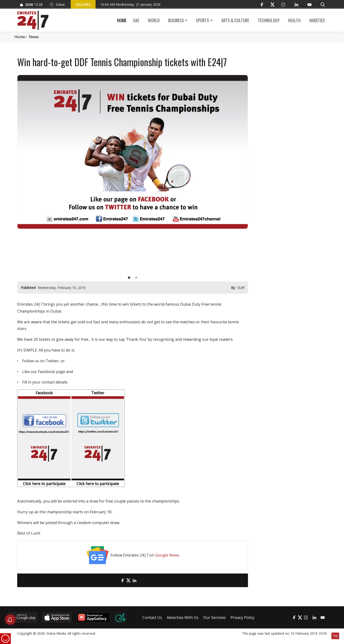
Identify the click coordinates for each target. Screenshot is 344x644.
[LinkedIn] (296, 4)
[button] (323, 4)
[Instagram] (283, 4)
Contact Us (152, 617)
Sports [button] (202, 20)
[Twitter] (272, 4)
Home (122, 20)
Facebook (44, 393)
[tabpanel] (133, 152)
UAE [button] (136, 20)
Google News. (168, 555)
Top (335, 636)
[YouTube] (309, 4)
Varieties (317, 20)
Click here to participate (44, 484)
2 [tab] (136, 278)
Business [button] (176, 20)
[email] (114, 580)
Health (294, 20)
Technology (269, 20)
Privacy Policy (242, 617)
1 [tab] (129, 278)
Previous (25, 175)
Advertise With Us (183, 617)
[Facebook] (262, 4)
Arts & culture (235, 20)
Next (241, 175)
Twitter (98, 393)
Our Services (215, 617)
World (154, 20)
